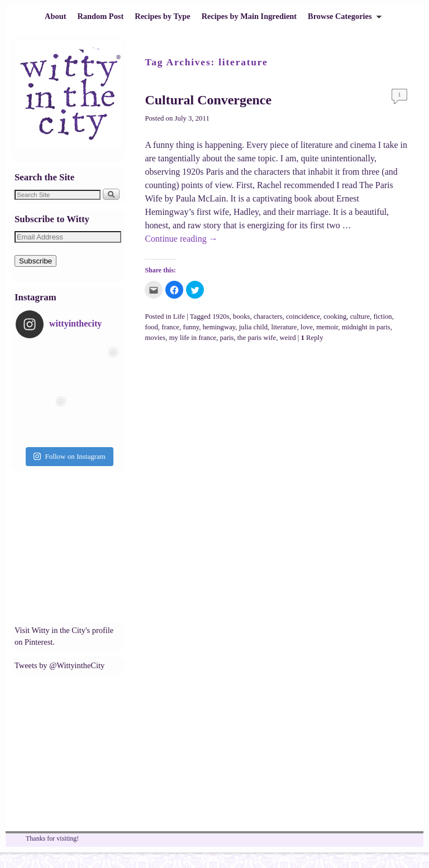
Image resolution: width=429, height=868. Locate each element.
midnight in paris (366, 327)
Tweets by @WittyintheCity (59, 665)
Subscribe (35, 261)
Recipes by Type (162, 16)
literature (284, 327)
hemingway (219, 327)
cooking (335, 316)
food (151, 327)
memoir (327, 327)
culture (360, 316)
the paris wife (257, 338)
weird (288, 338)
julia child (253, 327)
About (55, 16)
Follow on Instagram (69, 456)
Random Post (100, 16)
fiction (382, 316)
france (170, 327)
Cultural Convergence (208, 100)
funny (191, 327)
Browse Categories (342, 19)
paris (227, 338)
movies (155, 338)
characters (268, 316)
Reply (312, 338)
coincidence (303, 316)
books (241, 316)
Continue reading (181, 239)
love (307, 327)
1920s (221, 316)
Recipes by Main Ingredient (249, 16)
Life (179, 316)
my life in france (193, 338)
